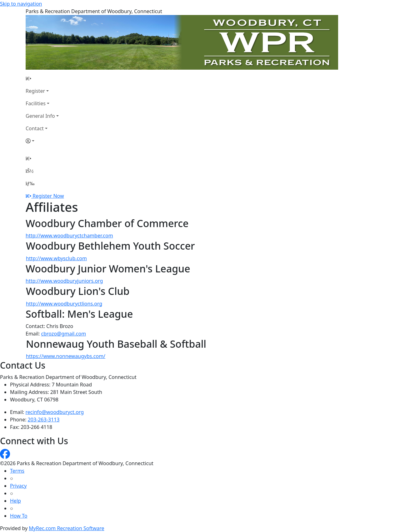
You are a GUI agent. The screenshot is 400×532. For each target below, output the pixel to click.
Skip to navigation (21, 4)
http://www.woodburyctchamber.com (69, 236)
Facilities (36, 103)
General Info (40, 116)
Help (15, 501)
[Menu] (30, 183)
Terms (17, 471)
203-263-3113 (44, 420)
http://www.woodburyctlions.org (64, 304)
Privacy (18, 486)
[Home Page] (42, 78)
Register (35, 91)
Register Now (48, 196)
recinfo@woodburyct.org (55, 412)
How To (19, 516)
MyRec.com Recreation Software (66, 528)
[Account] (42, 141)
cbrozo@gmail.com (64, 334)
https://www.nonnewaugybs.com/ (66, 356)
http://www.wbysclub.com (56, 258)
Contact (35, 128)
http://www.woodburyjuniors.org (64, 281)
